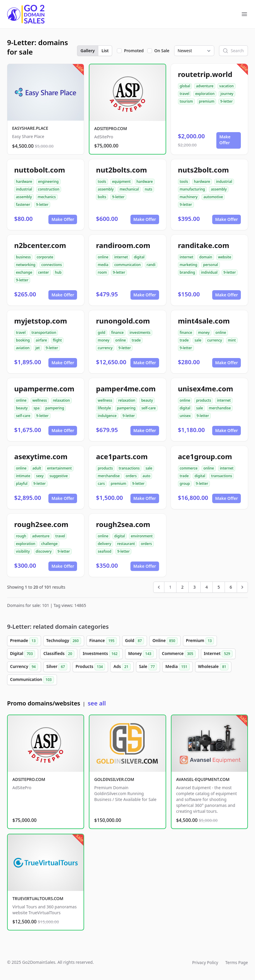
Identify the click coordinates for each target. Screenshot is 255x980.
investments (140, 333)
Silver (57, 667)
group (185, 484)
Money (141, 654)
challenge (50, 544)
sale (198, 340)
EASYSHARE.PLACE (30, 128)
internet (121, 257)
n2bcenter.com (40, 245)
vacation (227, 86)
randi (151, 265)
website (225, 257)
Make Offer (225, 140)
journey (227, 94)
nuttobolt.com (40, 170)
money (103, 340)
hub (58, 272)
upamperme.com (44, 389)
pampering (55, 408)
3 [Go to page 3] (194, 587)
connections (52, 265)
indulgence (107, 416)
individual (209, 272)
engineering (48, 182)
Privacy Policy (205, 962)
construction (49, 189)
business (23, 257)
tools (102, 182)
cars (101, 484)
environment (142, 536)
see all (97, 703)
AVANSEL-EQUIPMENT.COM (203, 779)
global (185, 86)
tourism (186, 101)
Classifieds (59, 654)
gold (101, 333)
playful (22, 484)
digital (139, 257)
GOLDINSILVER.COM (114, 779)
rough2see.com (41, 524)
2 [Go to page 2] (182, 587)
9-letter (226, 101)
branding (187, 272)
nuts (148, 189)
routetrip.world (205, 74)
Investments (101, 654)
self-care (23, 416)
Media (177, 667)
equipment (121, 182)
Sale (148, 667)
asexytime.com (41, 456)
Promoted (134, 51)
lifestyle (104, 408)
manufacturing (192, 189)
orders (131, 476)
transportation (44, 333)
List (105, 51)
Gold (135, 641)
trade (136, 340)
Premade (24, 641)
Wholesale (213, 667)
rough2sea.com (123, 524)
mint (232, 340)
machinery (189, 197)
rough (21, 536)
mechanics (47, 197)
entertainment (59, 468)
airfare (41, 340)
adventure (205, 86)
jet (38, 348)
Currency (24, 667)
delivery (104, 544)
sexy (40, 476)
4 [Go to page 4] (207, 587)
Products (90, 667)
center (44, 272)
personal (210, 265)
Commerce (179, 654)
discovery (44, 551)
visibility (23, 551)
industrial (24, 189)
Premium (200, 641)
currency (105, 348)
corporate (45, 257)
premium (207, 101)
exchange (24, 272)
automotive (213, 197)
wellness (40, 400)
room (102, 272)
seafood (104, 551)
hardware (24, 182)
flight (57, 340)
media (103, 265)
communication (127, 265)
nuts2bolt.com (203, 170)
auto (146, 476)
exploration (205, 94)
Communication (32, 680)
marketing (189, 265)
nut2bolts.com (121, 170)
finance (117, 333)
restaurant (126, 544)
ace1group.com (205, 456)
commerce (189, 468)
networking (26, 265)
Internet (218, 654)
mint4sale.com (204, 321)
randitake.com (204, 245)
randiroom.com (123, 245)
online (103, 257)
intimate (23, 476)
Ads (122, 667)
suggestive (59, 476)
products (203, 400)
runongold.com (123, 321)
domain (206, 257)
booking (23, 340)
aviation (23, 348)
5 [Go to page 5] (219, 587)
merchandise (220, 408)
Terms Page (237, 962)
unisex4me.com (206, 389)
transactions (129, 468)
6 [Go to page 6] (231, 587)
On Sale (162, 51)
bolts (102, 197)
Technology (64, 641)
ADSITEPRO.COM (111, 128)
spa (37, 408)
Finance (103, 641)
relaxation (61, 400)
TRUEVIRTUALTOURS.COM (38, 898)
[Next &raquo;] (242, 587)
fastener (23, 205)
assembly (24, 197)
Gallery (88, 51)
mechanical (129, 189)
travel (185, 94)
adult (37, 468)
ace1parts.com (122, 456)
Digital (23, 654)
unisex (185, 416)
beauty (22, 408)
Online (165, 641)
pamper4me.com (126, 389)
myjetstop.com (41, 321)
